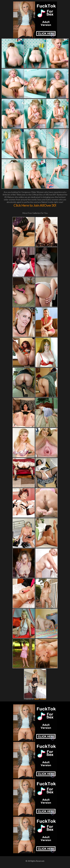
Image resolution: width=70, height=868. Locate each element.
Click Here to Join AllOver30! (35, 205)
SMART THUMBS (40, 699)
